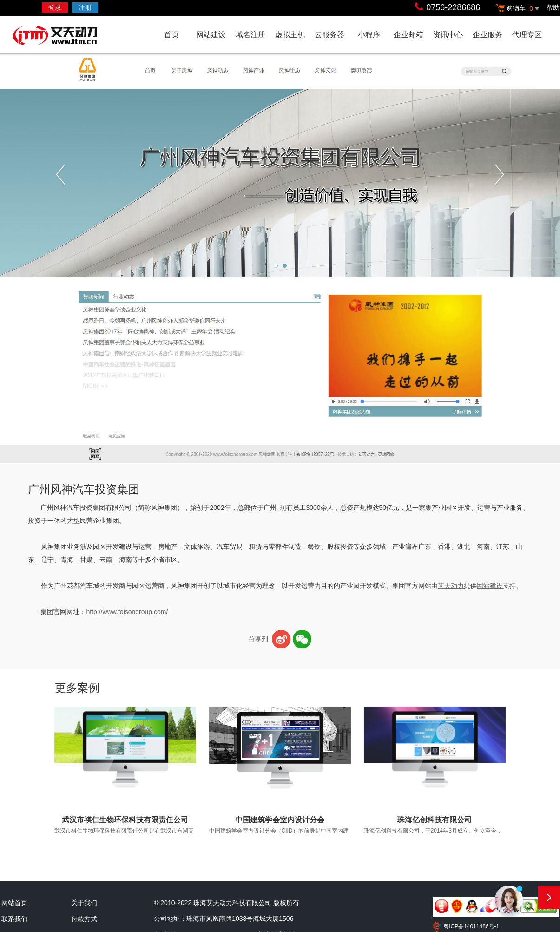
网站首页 (14, 903)
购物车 (519, 9)
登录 (55, 7)
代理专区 (527, 35)
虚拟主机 (290, 35)
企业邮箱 (408, 35)
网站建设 (211, 35)
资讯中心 (448, 35)
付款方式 (84, 919)
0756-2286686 (453, 7)
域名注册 (250, 35)
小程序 (369, 35)
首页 (171, 35)
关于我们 (84, 903)
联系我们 (14, 919)
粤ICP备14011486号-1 (471, 926)
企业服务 (488, 35)
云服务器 (329, 35)
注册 (85, 7)
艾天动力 (73, 36)
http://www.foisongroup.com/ (127, 612)
